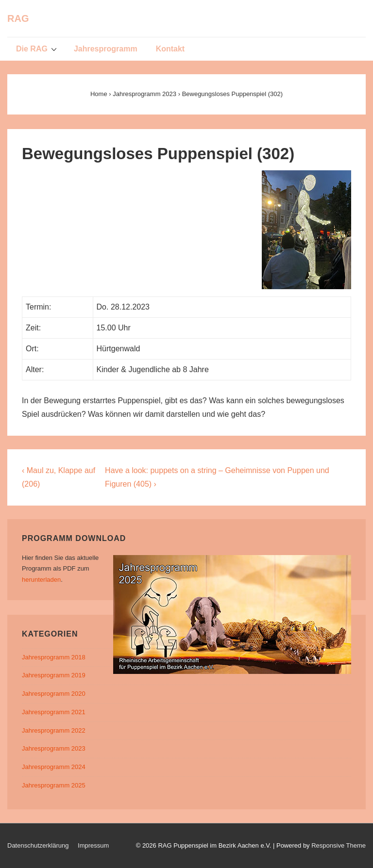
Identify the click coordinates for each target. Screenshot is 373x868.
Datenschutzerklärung (38, 845)
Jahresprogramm (106, 49)
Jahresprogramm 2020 (54, 694)
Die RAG (38, 49)
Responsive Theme (339, 845)
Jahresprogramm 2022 (54, 730)
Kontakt (170, 49)
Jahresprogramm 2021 (54, 712)
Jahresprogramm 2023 (54, 748)
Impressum (93, 845)
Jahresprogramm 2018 (54, 657)
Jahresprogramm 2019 (54, 675)
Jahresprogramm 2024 (54, 767)
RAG (18, 18)
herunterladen (41, 580)
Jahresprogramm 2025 (54, 785)
